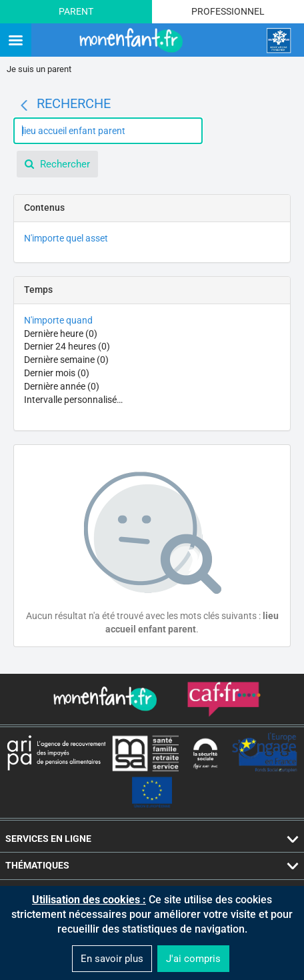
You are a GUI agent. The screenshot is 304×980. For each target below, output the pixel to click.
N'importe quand (58, 320)
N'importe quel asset (66, 238)
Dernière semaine (66, 360)
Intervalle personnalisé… (73, 400)
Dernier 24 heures (67, 346)
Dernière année (62, 386)
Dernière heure (61, 334)
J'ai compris (193, 959)
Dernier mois (57, 373)
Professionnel (228, 11)
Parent (76, 11)
